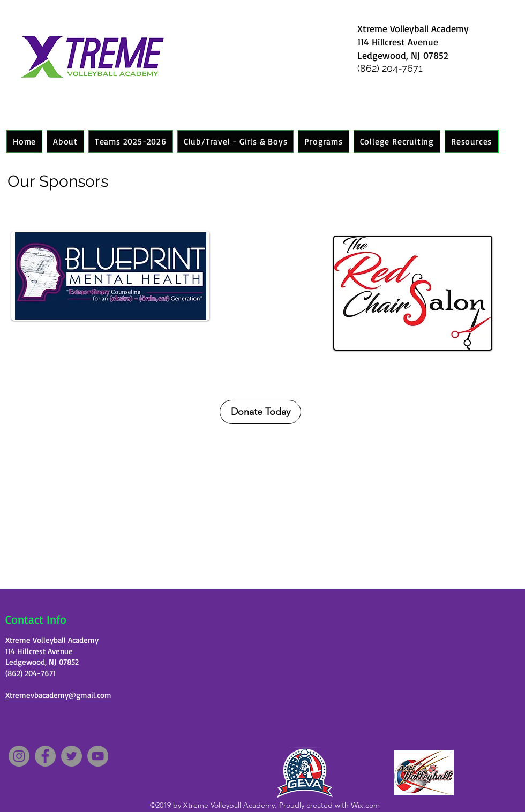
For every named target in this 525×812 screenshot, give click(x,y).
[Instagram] (19, 756)
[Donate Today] (260, 412)
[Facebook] (45, 756)
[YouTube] (98, 756)
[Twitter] (72, 756)
